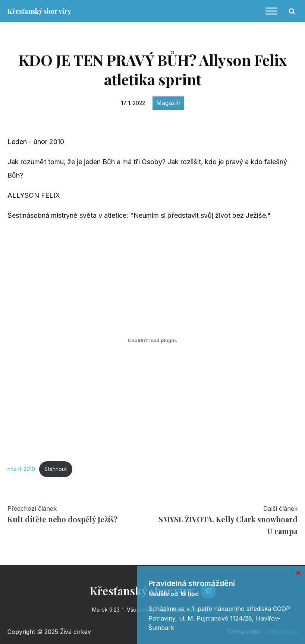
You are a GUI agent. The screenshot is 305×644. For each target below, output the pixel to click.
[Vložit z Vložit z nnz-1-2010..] (152, 341)
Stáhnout (56, 469)
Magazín (168, 103)
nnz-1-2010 (21, 469)
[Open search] (292, 11)
